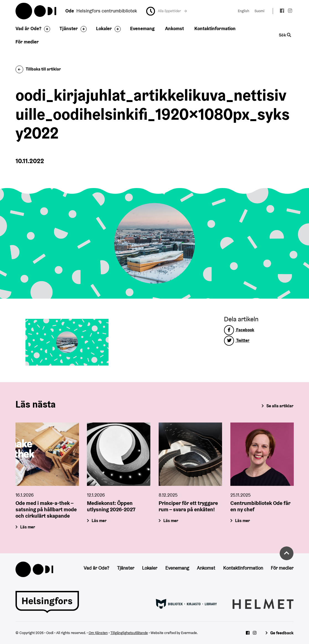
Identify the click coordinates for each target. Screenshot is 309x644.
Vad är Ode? (28, 28)
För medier (27, 42)
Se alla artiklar (280, 406)
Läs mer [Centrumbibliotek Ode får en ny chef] (243, 521)
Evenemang (142, 28)
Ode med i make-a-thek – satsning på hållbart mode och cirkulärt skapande (46, 509)
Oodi (36, 11)
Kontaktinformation (215, 28)
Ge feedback (282, 633)
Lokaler (104, 28)
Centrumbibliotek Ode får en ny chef (260, 506)
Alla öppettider (172, 11)
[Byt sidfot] (46, 29)
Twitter (237, 340)
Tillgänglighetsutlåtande (129, 633)
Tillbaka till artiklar (38, 69)
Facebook (239, 330)
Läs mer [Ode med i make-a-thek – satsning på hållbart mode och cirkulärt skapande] (28, 527)
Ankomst (174, 28)
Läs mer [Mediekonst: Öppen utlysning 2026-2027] (99, 521)
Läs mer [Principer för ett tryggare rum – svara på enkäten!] (171, 521)
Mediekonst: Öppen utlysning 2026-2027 (111, 506)
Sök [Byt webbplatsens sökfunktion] (285, 35)
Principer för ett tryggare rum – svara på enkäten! (188, 506)
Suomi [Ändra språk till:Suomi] (259, 11)
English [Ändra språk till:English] (244, 11)
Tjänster (69, 28)
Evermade (189, 633)
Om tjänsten (98, 633)
